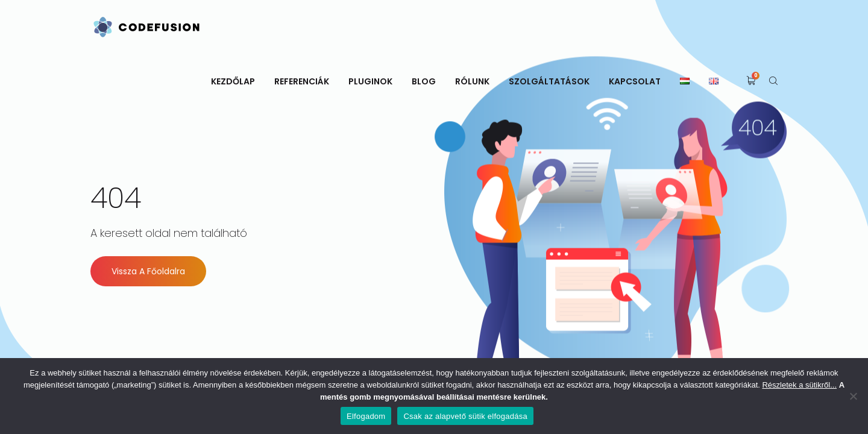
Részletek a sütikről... (799, 385)
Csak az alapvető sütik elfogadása (465, 416)
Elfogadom (366, 416)
